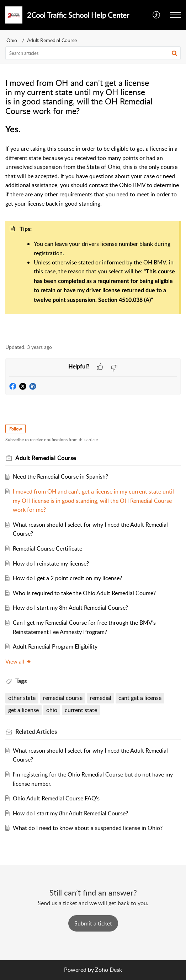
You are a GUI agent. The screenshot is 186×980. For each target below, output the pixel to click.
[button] (157, 15)
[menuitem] (157, 15)
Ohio (12, 40)
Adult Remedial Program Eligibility (55, 646)
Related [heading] (36, 732)
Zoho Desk (108, 970)
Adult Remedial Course (52, 40)
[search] (93, 53)
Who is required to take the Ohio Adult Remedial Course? (84, 593)
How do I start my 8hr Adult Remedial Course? (70, 608)
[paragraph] (93, 230)
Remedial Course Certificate (47, 548)
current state (81, 710)
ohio (52, 710)
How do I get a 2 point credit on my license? (67, 578)
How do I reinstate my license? (51, 563)
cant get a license (140, 698)
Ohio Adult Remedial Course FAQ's (56, 798)
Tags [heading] (21, 681)
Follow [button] (15, 429)
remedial (101, 698)
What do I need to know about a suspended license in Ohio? (88, 828)
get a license (23, 710)
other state (22, 698)
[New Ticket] (93, 923)
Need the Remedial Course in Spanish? (60, 476)
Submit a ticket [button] (93, 923)
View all (18, 661)
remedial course (63, 698)
